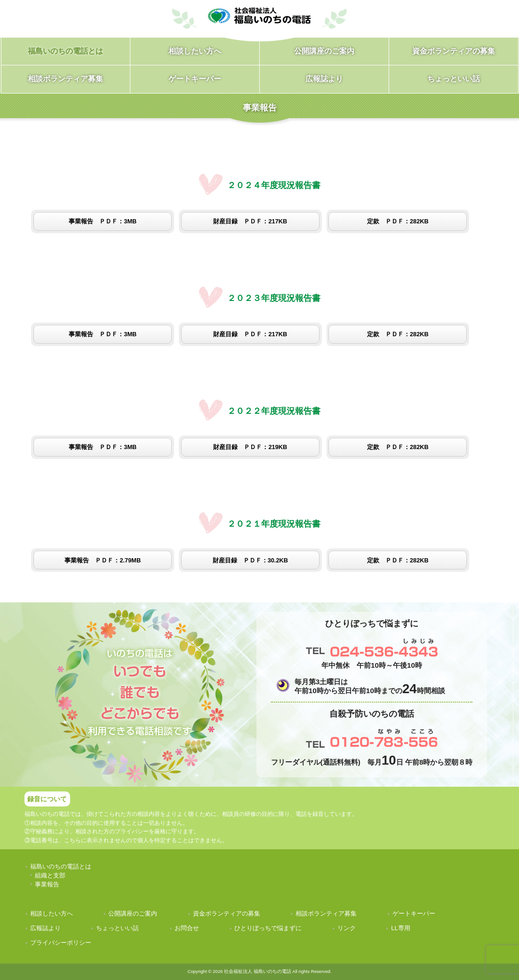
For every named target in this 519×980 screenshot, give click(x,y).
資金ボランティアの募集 (227, 913)
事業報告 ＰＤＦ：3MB (103, 221)
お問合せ (187, 928)
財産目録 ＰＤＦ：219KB (250, 447)
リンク (347, 928)
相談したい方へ (52, 913)
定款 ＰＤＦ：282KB (398, 221)
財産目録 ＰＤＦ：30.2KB (250, 560)
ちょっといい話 (117, 928)
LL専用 (400, 928)
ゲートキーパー (414, 913)
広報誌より (45, 928)
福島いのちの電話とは (61, 866)
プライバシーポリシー (61, 943)
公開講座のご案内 (133, 913)
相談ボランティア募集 (326, 913)
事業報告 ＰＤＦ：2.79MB (103, 560)
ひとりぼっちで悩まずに (268, 928)
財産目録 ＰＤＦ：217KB (250, 221)
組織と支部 (50, 875)
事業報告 (47, 884)
